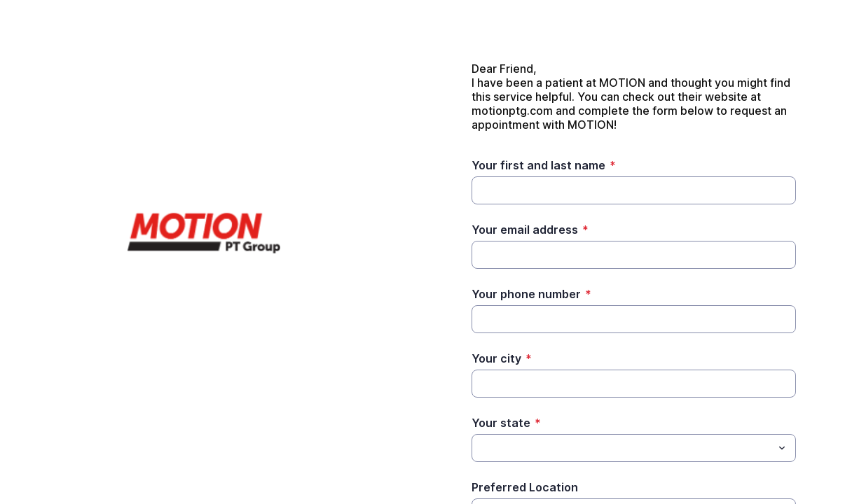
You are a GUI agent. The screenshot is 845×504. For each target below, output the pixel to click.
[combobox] (634, 448)
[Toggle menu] (782, 448)
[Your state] (622, 448)
